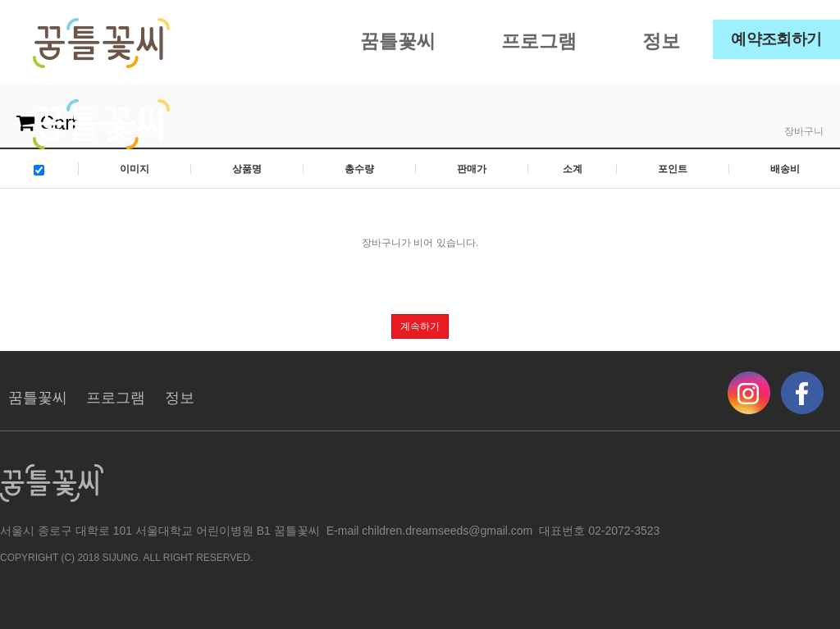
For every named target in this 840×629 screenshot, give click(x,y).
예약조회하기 (776, 39)
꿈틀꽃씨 (398, 41)
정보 (661, 41)
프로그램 (539, 41)
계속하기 (420, 326)
